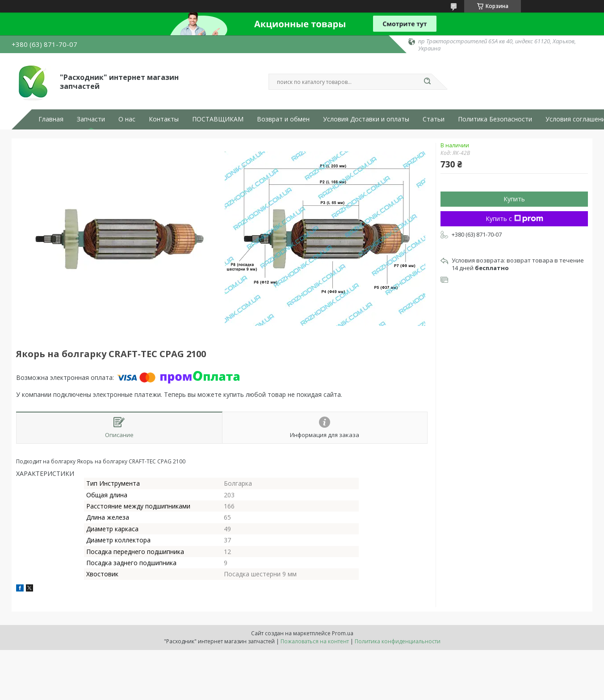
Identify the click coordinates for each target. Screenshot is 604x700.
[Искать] (427, 82)
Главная (51, 119)
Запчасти (91, 119)
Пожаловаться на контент (315, 641)
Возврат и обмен (283, 119)
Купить (514, 199)
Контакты (164, 119)
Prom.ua (343, 633)
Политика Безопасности (495, 119)
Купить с (514, 219)
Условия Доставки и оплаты (366, 119)
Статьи (434, 119)
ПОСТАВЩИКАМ (218, 119)
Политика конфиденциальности (398, 641)
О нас (127, 119)
